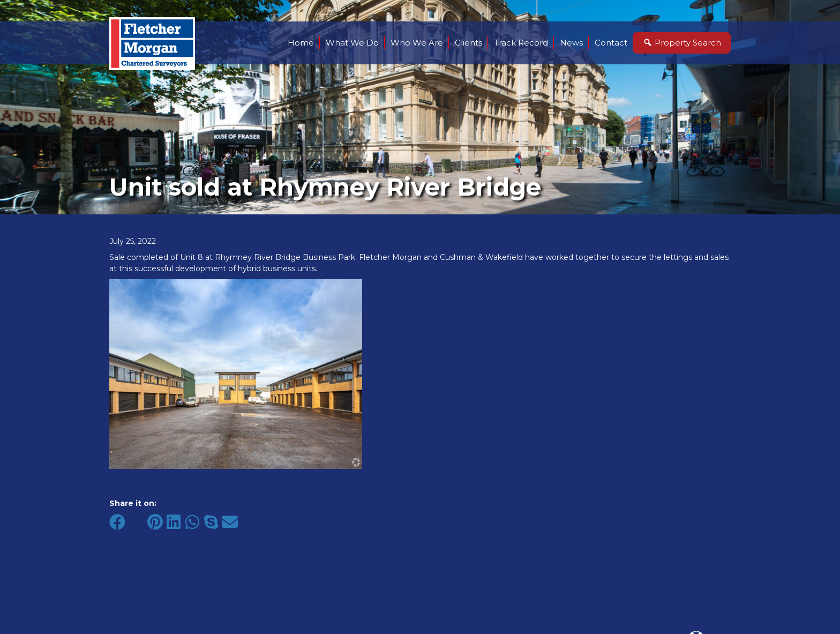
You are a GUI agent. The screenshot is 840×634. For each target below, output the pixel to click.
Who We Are (417, 43)
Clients (468, 43)
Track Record (521, 43)
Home (301, 43)
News (571, 43)
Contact (611, 43)
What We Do (352, 43)
